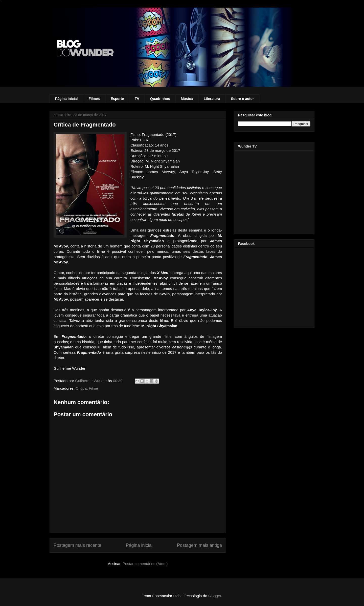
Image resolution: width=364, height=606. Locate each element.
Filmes (94, 99)
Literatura (212, 99)
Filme (93, 388)
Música (187, 99)
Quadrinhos (160, 99)
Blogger (215, 596)
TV (137, 99)
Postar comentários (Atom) (145, 564)
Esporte (117, 99)
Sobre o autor (242, 99)
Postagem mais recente (77, 545)
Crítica (81, 388)
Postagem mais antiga (199, 545)
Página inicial (66, 99)
